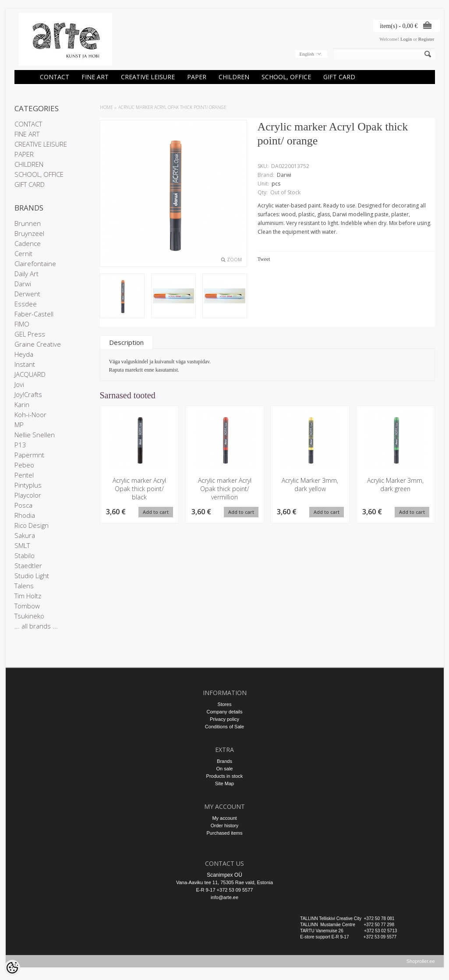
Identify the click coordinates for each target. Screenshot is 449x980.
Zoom (234, 260)
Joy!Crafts (28, 394)
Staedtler (28, 566)
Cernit (23, 253)
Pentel (24, 475)
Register (426, 39)
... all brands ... (36, 626)
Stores (225, 704)
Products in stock (225, 776)
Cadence (28, 243)
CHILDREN (234, 77)
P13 (20, 445)
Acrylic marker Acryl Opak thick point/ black (139, 489)
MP (19, 425)
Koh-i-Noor (30, 414)
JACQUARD (30, 374)
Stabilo (25, 555)
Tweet (264, 259)
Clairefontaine (35, 263)
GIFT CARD (339, 77)
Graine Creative (38, 344)
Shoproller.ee (421, 965)
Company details (225, 712)
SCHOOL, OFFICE (286, 77)
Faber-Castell (34, 314)
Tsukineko (29, 616)
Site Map (224, 783)
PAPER (197, 77)
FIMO (22, 324)
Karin (22, 404)
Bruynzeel (29, 233)
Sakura (25, 535)
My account (224, 818)
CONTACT (55, 77)
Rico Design (32, 525)
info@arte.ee (224, 897)
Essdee (26, 304)
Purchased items (225, 833)
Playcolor (28, 495)
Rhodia (25, 515)
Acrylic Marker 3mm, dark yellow (310, 485)
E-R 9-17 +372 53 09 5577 (225, 890)
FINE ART (95, 77)
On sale (225, 769)
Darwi (23, 284)
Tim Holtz (28, 596)
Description (126, 342)
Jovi (19, 384)
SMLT (22, 545)
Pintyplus (28, 485)
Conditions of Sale (224, 727)
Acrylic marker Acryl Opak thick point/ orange (172, 107)
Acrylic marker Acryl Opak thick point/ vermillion (225, 489)
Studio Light (32, 576)
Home (106, 107)
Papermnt (29, 455)
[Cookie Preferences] (12, 968)
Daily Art (27, 274)
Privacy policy (224, 719)
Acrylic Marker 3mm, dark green (395, 485)
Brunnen (28, 223)
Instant (25, 364)
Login (406, 39)
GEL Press (30, 334)
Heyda (24, 354)
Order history (225, 825)
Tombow (27, 606)
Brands (224, 761)
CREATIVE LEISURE (148, 77)
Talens (24, 586)
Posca (23, 505)
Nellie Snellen (35, 435)
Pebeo (24, 465)
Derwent (27, 294)
